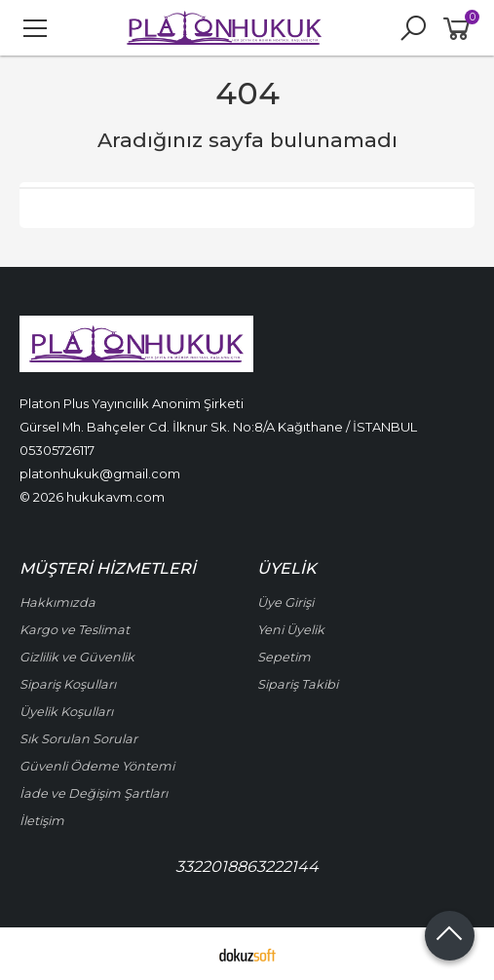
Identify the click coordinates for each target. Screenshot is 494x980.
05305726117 (57, 450)
